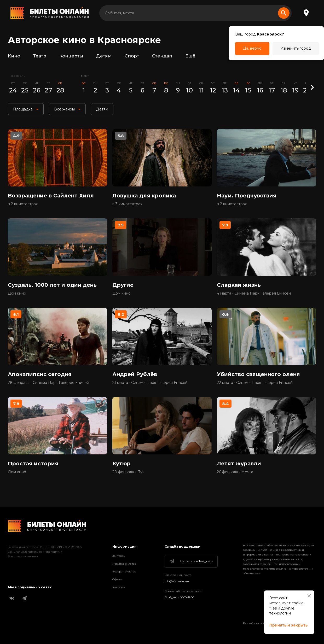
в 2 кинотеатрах (23, 204)
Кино (14, 56)
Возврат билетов (124, 572)
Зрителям (119, 556)
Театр (40, 56)
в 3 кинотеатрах (127, 204)
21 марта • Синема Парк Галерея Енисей (150, 383)
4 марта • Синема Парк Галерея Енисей (254, 293)
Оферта (117, 579)
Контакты (119, 587)
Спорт (132, 56)
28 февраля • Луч (128, 472)
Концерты (71, 56)
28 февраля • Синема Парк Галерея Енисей (48, 383)
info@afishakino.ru (177, 581)
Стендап (162, 56)
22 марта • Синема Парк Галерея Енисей (255, 383)
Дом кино (17, 293)
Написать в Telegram (191, 561)
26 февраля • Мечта (235, 472)
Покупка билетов (124, 564)
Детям (104, 56)
